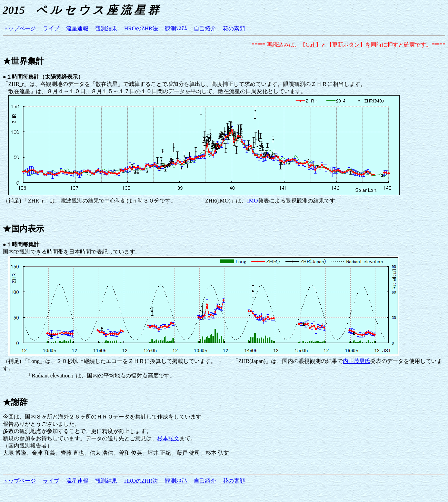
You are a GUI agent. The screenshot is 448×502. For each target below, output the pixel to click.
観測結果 (106, 28)
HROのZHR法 (141, 28)
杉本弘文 (168, 438)
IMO (252, 201)
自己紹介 (205, 28)
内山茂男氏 (357, 361)
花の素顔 (234, 28)
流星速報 (77, 28)
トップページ (19, 28)
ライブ (51, 28)
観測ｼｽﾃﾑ (176, 28)
